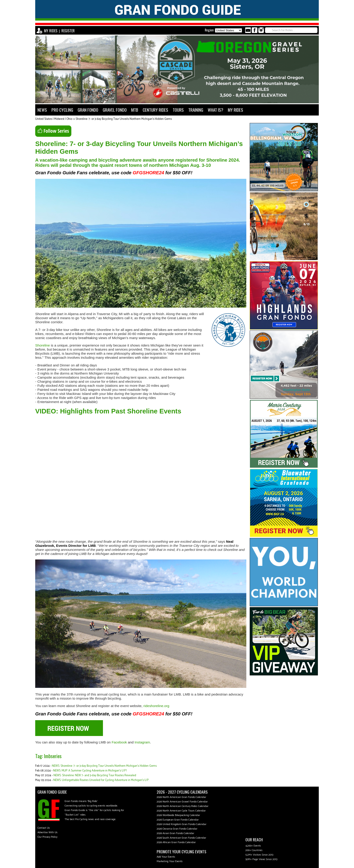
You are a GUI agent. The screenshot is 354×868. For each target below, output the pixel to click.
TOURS (178, 110)
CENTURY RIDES (155, 110)
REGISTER (68, 31)
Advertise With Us (48, 832)
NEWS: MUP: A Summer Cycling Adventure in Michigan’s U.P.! (90, 771)
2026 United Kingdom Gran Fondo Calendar (182, 824)
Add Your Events (166, 857)
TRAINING (196, 110)
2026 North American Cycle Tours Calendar (181, 811)
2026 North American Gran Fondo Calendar (181, 797)
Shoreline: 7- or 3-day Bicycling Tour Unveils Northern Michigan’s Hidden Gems (124, 119)
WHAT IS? (215, 110)
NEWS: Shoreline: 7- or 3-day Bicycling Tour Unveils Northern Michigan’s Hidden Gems (104, 766)
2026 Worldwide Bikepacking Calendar (178, 815)
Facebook (119, 742)
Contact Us (44, 828)
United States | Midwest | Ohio (54, 119)
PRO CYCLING (62, 110)
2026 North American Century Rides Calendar (183, 806)
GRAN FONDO (88, 110)
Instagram (142, 742)
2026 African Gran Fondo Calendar (176, 842)
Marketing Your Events (170, 861)
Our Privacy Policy (47, 837)
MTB (135, 110)
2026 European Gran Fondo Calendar (178, 820)
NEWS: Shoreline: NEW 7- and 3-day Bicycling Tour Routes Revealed (95, 775)
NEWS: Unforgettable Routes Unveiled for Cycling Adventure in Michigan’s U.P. (101, 780)
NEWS (42, 110)
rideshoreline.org (156, 706)
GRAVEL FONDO (115, 110)
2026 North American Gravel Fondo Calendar (182, 802)
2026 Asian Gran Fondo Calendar (175, 833)
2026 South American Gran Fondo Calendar (181, 838)
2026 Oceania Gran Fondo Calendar (177, 829)
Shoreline (43, 345)
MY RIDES (51, 31)
